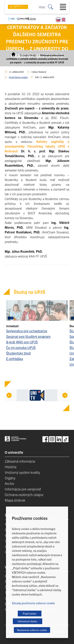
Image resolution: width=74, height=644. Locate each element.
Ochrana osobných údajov (24, 495)
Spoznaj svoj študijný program (28, 336)
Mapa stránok (15, 500)
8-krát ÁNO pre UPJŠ (22, 342)
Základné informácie (20, 461)
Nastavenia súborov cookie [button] (32, 630)
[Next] (65, 395)
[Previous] (9, 395)
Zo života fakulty (28, 55)
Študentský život (18, 353)
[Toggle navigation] (65, 7)
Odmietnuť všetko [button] (28, 621)
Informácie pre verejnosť (23, 489)
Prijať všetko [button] (30, 614)
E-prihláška (15, 359)
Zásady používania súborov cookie (33, 603)
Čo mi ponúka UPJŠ (21, 348)
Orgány (10, 478)
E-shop (32, 18)
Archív (9, 483)
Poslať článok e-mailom (18, 77)
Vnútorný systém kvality (22, 472)
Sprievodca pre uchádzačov (27, 331)
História (11, 467)
